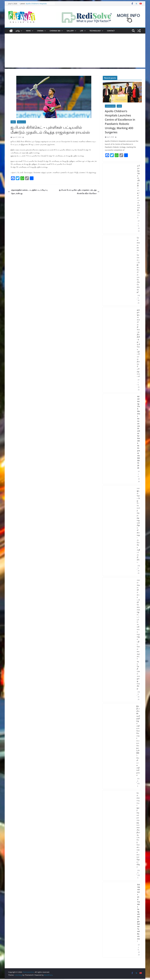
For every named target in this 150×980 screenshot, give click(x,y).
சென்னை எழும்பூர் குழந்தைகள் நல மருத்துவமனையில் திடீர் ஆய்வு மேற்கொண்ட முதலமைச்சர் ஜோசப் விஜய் (138, 830)
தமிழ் (18, 31)
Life (82, 31)
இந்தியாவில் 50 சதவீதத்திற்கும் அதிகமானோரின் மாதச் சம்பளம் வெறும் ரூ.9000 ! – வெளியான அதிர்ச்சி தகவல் (138, 741)
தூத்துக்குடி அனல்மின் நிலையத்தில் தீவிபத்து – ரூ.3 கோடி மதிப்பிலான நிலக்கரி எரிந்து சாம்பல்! (138, 343)
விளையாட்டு (21, 122)
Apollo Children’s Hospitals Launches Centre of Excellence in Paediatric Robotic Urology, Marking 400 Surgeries (120, 122)
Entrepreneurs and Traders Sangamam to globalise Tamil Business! (139, 913)
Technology (95, 31)
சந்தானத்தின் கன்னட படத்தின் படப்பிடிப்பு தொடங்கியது (28, 192)
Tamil (13, 122)
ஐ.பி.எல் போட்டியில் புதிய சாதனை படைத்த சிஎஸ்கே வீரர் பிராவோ (79, 192)
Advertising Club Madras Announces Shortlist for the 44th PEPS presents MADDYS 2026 (139, 432)
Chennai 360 (55, 31)
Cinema (40, 31)
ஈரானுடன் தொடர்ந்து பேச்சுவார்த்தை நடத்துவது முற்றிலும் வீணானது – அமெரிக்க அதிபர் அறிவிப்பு (138, 525)
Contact (111, 31)
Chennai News (110, 106)
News (28, 31)
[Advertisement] (75, 51)
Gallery (70, 31)
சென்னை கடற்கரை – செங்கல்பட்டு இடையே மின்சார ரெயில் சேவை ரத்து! (138, 265)
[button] (21, 31)
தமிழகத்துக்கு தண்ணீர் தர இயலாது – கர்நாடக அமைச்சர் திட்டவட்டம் (139, 191)
